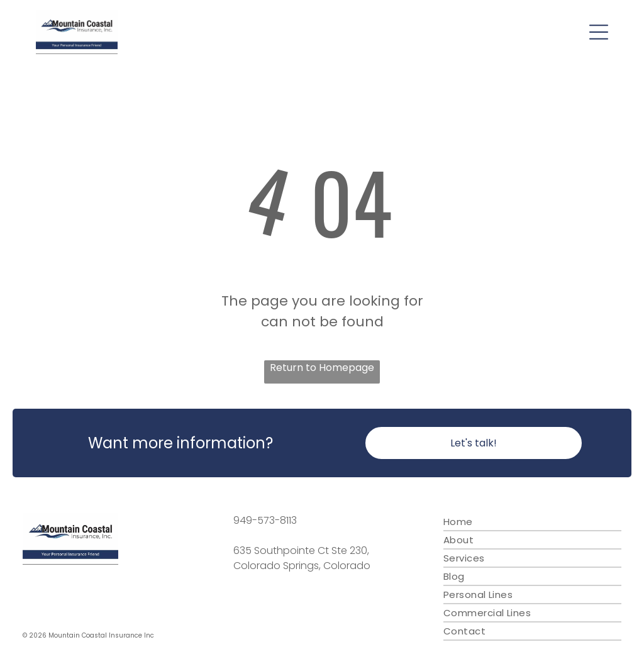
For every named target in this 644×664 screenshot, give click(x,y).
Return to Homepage (322, 368)
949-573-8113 (265, 520)
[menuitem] (532, 522)
